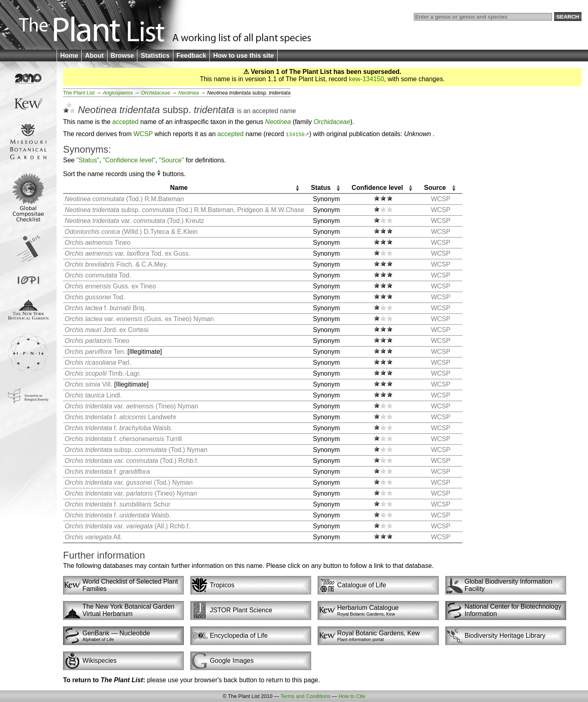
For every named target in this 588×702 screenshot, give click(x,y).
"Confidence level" (129, 160)
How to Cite (352, 696)
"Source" (171, 160)
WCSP (143, 134)
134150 (295, 134)
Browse (122, 56)
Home (69, 56)
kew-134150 (366, 79)
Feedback (192, 56)
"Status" (88, 160)
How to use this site (243, 56)
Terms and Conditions (306, 696)
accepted (265, 111)
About (94, 56)
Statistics (155, 56)
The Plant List (79, 93)
